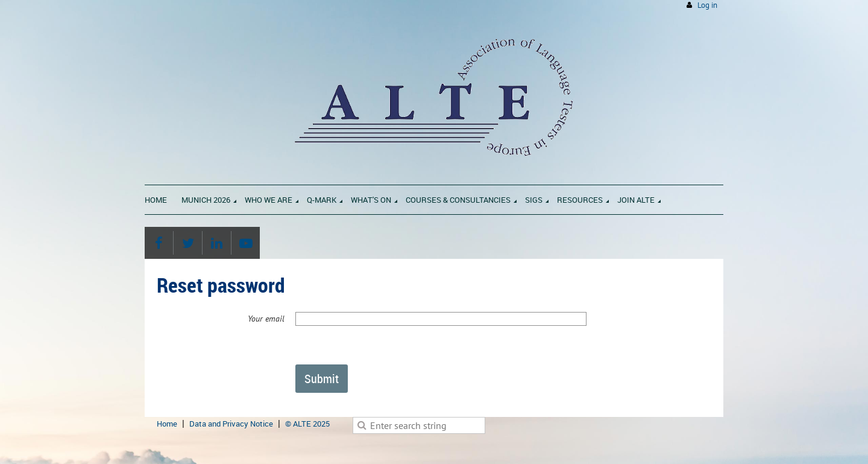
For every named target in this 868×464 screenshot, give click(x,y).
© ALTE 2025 (307, 424)
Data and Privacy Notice (231, 424)
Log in (707, 5)
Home (167, 424)
